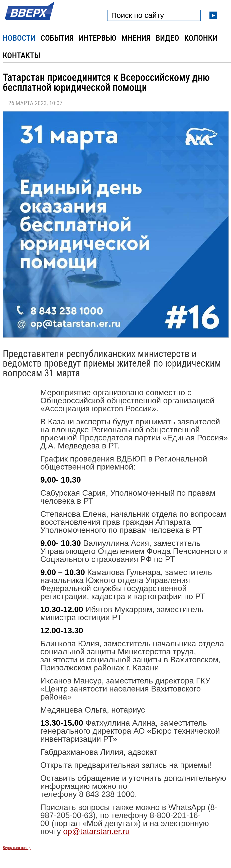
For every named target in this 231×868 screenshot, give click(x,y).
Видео (167, 38)
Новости (19, 38)
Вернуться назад (17, 848)
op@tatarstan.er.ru (96, 831)
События (57, 38)
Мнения (136, 38)
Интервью (97, 38)
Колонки (201, 38)
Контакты (22, 55)
